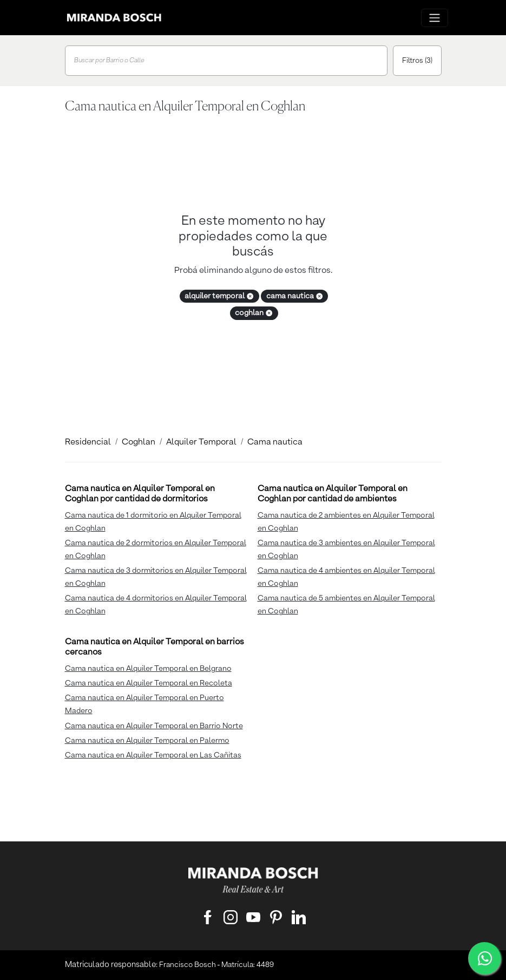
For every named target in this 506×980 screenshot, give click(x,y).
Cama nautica (275, 442)
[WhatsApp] (484, 958)
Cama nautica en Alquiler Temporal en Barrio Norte (154, 726)
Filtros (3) (417, 61)
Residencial (88, 442)
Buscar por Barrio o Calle (109, 61)
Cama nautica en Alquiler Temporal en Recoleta (149, 683)
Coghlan (139, 442)
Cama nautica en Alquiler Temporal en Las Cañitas (153, 755)
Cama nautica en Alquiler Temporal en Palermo (147, 741)
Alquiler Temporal (201, 442)
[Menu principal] (435, 18)
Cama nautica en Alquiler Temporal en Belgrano (148, 669)
